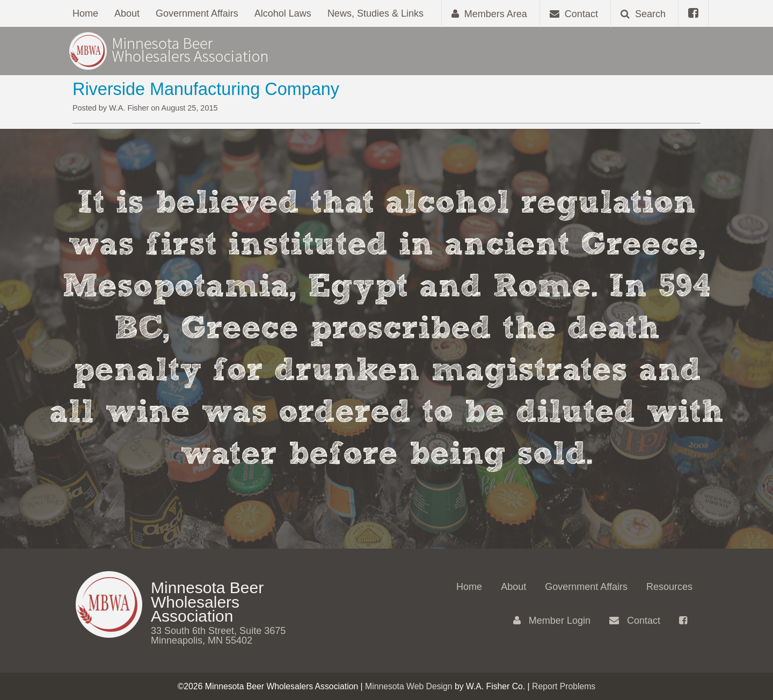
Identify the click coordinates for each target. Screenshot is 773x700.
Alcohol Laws (283, 13)
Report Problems (564, 686)
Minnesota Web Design (409, 686)
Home (85, 13)
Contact (635, 621)
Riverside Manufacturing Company (206, 89)
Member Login (552, 621)
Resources (669, 587)
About (127, 13)
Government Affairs (197, 13)
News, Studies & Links (375, 13)
